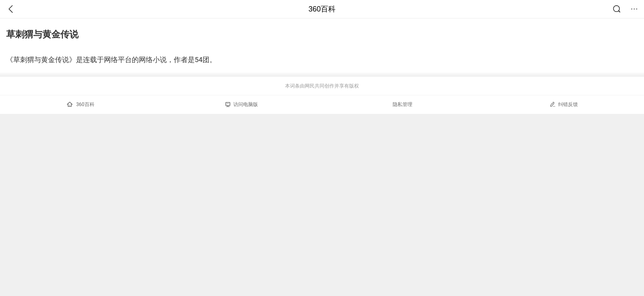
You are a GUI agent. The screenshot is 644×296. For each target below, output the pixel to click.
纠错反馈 (564, 104)
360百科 (322, 9)
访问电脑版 (242, 104)
